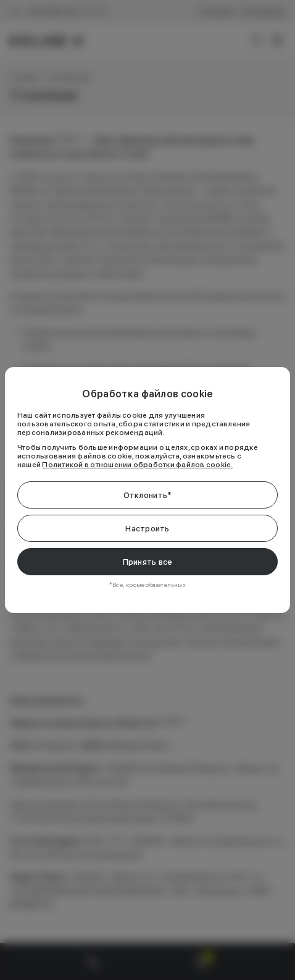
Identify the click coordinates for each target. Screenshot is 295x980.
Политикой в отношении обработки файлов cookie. (137, 465)
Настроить (147, 529)
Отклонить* (148, 495)
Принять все (148, 562)
